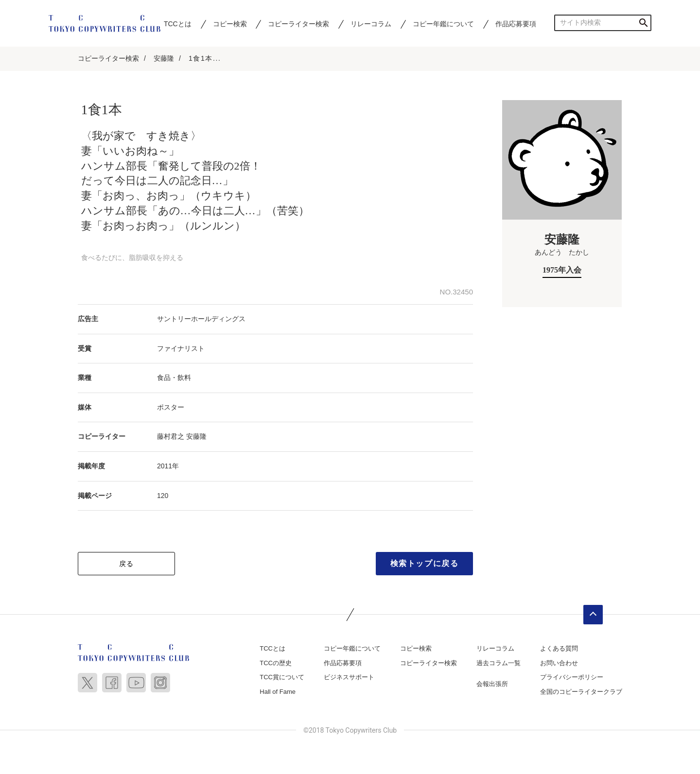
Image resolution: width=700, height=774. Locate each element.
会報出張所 (492, 684)
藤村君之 (171, 436)
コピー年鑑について (443, 24)
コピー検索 (230, 24)
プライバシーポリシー (572, 677)
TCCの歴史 (276, 663)
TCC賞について (282, 677)
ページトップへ (593, 615)
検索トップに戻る (425, 563)
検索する (643, 23)
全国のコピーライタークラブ (581, 692)
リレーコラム (371, 24)
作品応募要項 (516, 24)
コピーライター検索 (298, 24)
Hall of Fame (278, 692)
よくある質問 (559, 648)
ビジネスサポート (349, 677)
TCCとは (178, 24)
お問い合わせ (559, 663)
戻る (127, 564)
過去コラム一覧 (499, 663)
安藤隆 (164, 58)
